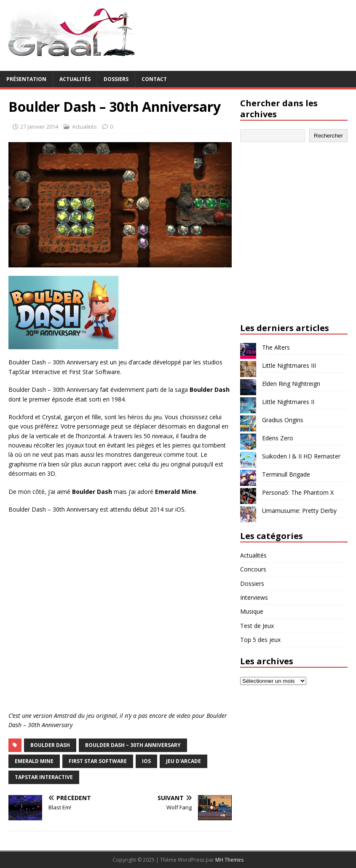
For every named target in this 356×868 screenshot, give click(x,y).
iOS (146, 761)
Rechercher (328, 136)
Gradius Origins (283, 420)
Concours (253, 569)
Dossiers (116, 79)
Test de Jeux (257, 626)
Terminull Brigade (286, 474)
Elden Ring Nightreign (291, 384)
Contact (154, 79)
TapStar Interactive (44, 777)
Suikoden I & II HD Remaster (301, 456)
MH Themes (229, 860)
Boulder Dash (50, 745)
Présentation (26, 79)
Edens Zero (278, 438)
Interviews (254, 597)
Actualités (75, 79)
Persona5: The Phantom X (298, 492)
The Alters (276, 347)
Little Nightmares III (289, 365)
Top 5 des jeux (260, 640)
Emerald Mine (34, 761)
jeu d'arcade (183, 761)
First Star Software (98, 761)
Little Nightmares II (288, 402)
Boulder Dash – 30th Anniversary (133, 745)
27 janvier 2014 (39, 127)
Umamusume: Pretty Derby (299, 511)
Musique (252, 611)
